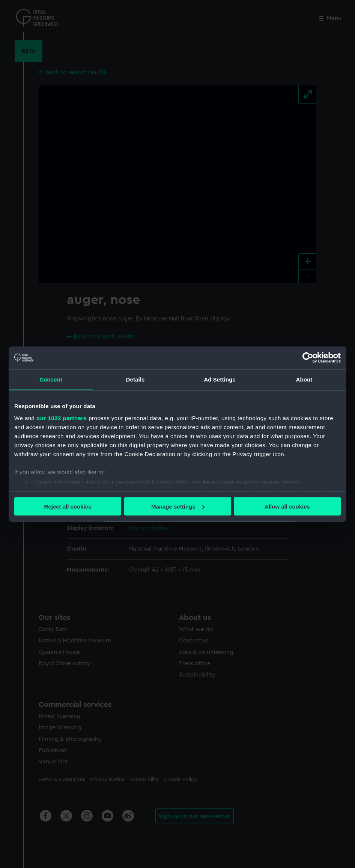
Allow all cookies (287, 507)
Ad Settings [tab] (220, 379)
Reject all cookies (68, 507)
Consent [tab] (51, 379)
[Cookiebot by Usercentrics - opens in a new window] (308, 358)
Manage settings (178, 507)
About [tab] (304, 379)
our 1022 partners (62, 418)
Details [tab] (135, 379)
